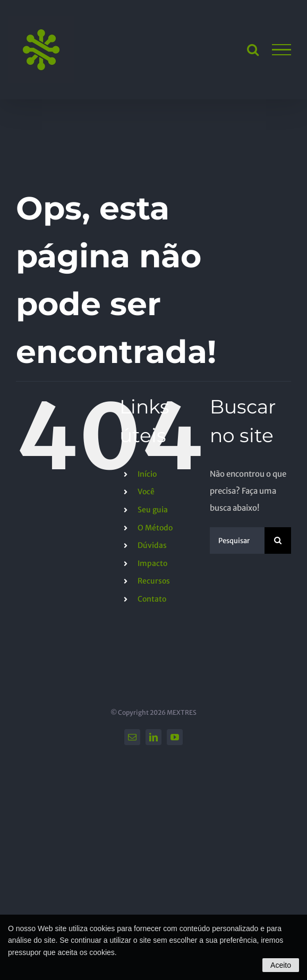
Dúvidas (152, 545)
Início (147, 474)
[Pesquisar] (278, 540)
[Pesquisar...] (237, 540)
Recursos (154, 581)
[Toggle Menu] (282, 50)
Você (146, 492)
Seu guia (153, 510)
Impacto (152, 563)
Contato (152, 599)
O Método (155, 528)
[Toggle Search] (253, 49)
